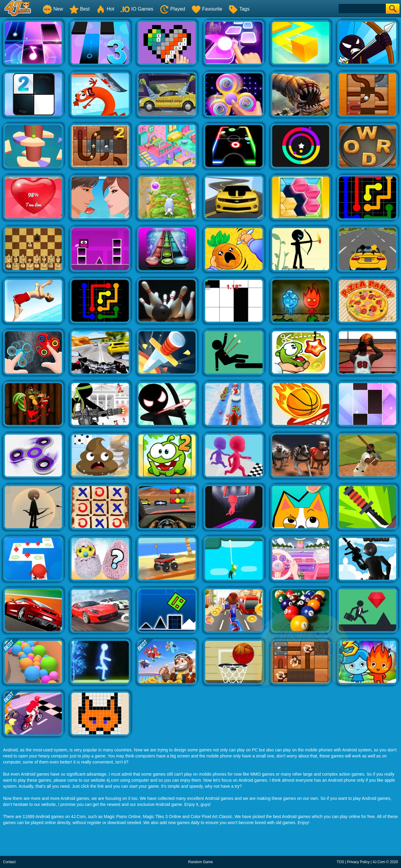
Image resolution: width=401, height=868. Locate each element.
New (53, 9)
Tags (239, 9)
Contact (9, 862)
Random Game (200, 862)
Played (172, 9)
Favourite (207, 9)
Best (79, 9)
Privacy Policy (358, 862)
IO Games (137, 9)
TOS (340, 862)
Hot (105, 9)
